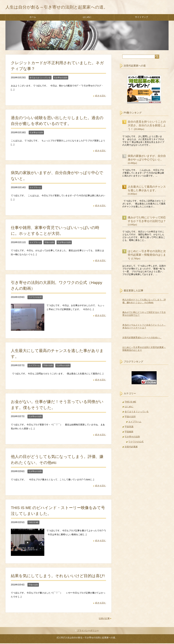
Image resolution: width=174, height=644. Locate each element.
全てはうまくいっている (40, 78)
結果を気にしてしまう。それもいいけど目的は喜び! (58, 576)
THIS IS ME (33, 523)
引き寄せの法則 (61, 78)
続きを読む (101, 96)
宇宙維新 (129, 432)
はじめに (87, 18)
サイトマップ (142, 18)
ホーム (33, 18)
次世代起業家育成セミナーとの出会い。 (142, 338)
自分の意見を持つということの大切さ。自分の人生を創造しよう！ (147, 126)
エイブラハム (35, 188)
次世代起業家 (131, 447)
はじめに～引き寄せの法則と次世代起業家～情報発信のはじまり (147, 255)
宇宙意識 (129, 427)
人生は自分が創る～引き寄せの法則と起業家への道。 (65, 7)
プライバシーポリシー (88, 631)
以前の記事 (104, 619)
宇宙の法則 (49, 243)
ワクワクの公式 (35, 298)
